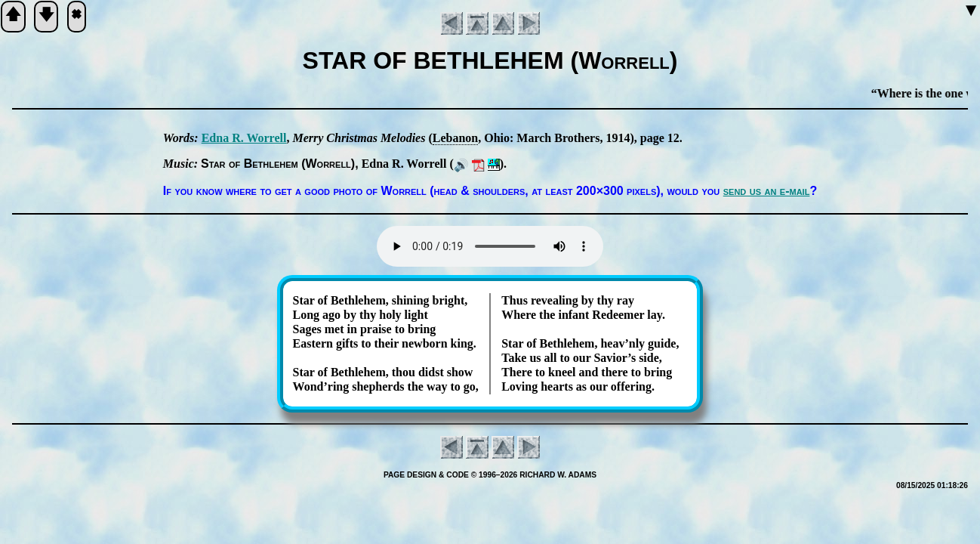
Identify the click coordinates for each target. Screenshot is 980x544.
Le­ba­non (455, 138)
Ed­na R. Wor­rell (244, 138)
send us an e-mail (767, 191)
